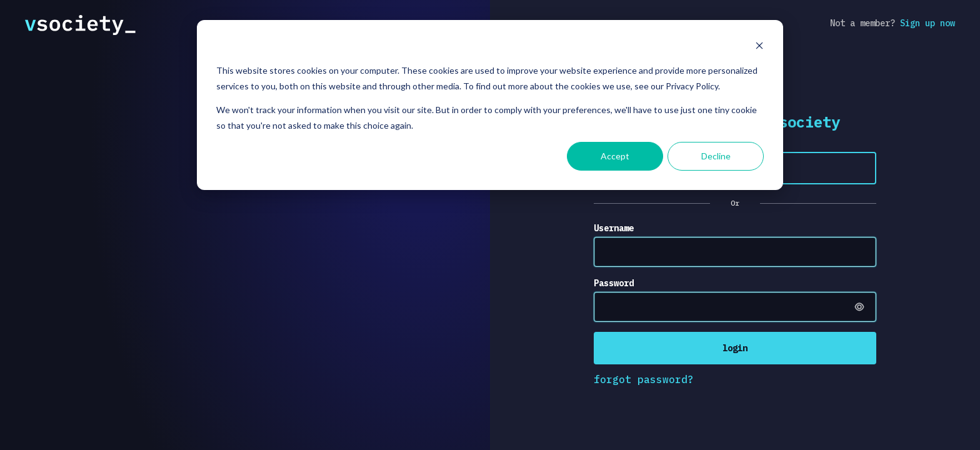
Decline (716, 156)
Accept (615, 156)
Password (614, 283)
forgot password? (644, 379)
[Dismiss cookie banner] (759, 47)
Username (614, 228)
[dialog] (490, 105)
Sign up (927, 23)
